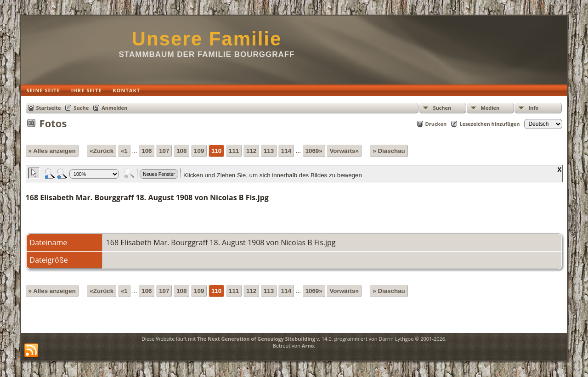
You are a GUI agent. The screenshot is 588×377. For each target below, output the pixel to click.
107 (164, 151)
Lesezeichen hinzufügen (489, 124)
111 (234, 151)
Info (533, 108)
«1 (124, 151)
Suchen (442, 108)
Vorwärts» (344, 151)
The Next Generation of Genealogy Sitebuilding (256, 339)
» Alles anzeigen (52, 151)
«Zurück (102, 151)
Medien (490, 108)
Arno (308, 346)
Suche (81, 108)
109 (199, 151)
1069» (314, 151)
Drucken (436, 124)
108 (181, 151)
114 (286, 151)
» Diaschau (389, 151)
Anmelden (114, 108)
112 (251, 151)
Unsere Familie (207, 39)
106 (147, 151)
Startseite (49, 108)
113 (269, 151)
